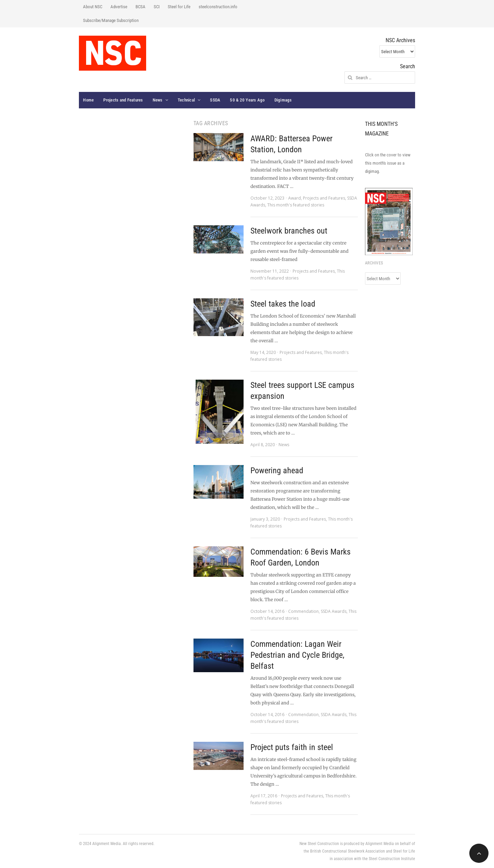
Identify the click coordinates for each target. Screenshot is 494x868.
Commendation (303, 611)
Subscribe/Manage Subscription (111, 20)
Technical (186, 100)
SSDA (215, 100)
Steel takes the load (283, 304)
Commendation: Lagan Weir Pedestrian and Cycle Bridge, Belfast (297, 655)
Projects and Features (123, 100)
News (158, 100)
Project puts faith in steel (292, 747)
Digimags (283, 100)
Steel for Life (179, 7)
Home (88, 100)
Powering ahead (277, 471)
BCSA (140, 7)
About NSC (93, 7)
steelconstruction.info (218, 7)
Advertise (119, 7)
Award (295, 198)
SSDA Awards (334, 611)
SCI (157, 7)
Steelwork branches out (289, 231)
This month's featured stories (296, 205)
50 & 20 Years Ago (247, 100)
